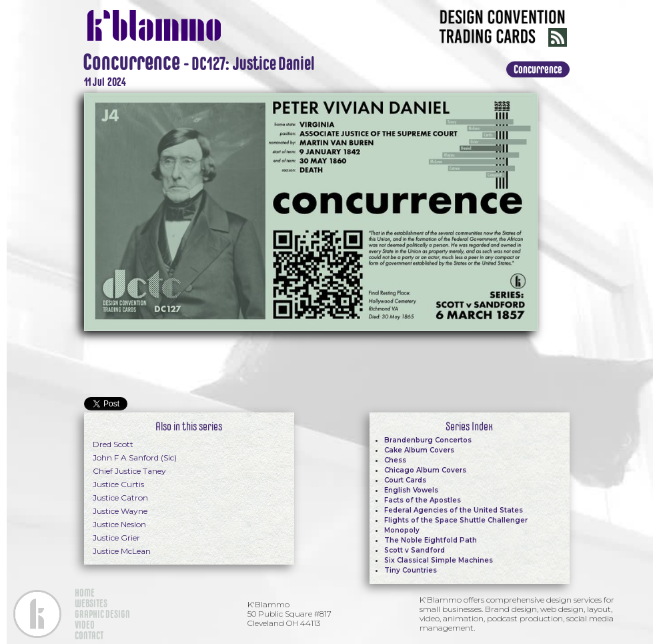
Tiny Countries (411, 570)
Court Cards (405, 480)
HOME (85, 593)
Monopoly (402, 530)
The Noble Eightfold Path (431, 540)
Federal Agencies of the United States (454, 510)
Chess (395, 460)
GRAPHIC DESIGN (102, 614)
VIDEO (85, 625)
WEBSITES (91, 603)
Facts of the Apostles (423, 500)
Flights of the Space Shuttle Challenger (456, 520)
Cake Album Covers (419, 450)
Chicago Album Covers (425, 470)
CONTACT (89, 635)
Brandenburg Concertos (428, 440)
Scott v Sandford (415, 550)
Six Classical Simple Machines (439, 560)
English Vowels (411, 490)
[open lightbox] (311, 210)
